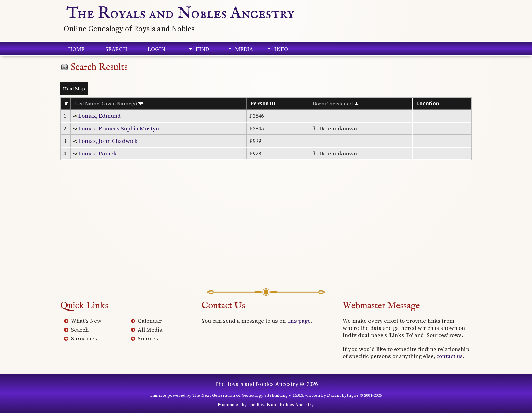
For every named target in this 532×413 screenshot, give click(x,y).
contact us (450, 356)
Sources (148, 338)
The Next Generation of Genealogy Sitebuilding (240, 395)
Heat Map (74, 89)
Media (244, 49)
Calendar (150, 321)
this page (299, 321)
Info (281, 49)
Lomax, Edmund (100, 116)
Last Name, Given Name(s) (109, 104)
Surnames (84, 338)
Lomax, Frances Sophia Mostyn (119, 128)
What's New (86, 321)
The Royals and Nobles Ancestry (181, 14)
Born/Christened (336, 104)
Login (156, 49)
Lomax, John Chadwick (108, 141)
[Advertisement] (266, 234)
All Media (150, 330)
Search (116, 49)
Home (76, 49)
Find (202, 49)
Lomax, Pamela (98, 153)
